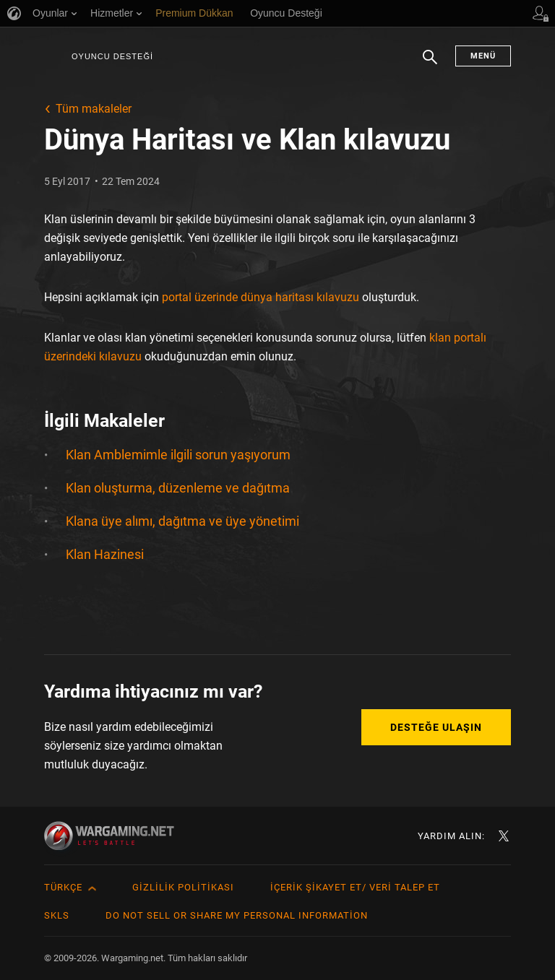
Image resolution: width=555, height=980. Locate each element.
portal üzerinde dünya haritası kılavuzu (261, 297)
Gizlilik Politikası (183, 887)
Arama (430, 64)
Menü (483, 56)
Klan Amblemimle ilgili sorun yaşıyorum (178, 455)
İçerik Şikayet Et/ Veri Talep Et (355, 887)
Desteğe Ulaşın (436, 727)
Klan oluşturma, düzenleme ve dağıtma (178, 488)
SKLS (57, 915)
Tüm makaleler (94, 109)
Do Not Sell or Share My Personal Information (237, 915)
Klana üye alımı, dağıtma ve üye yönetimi (182, 521)
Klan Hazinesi (105, 554)
